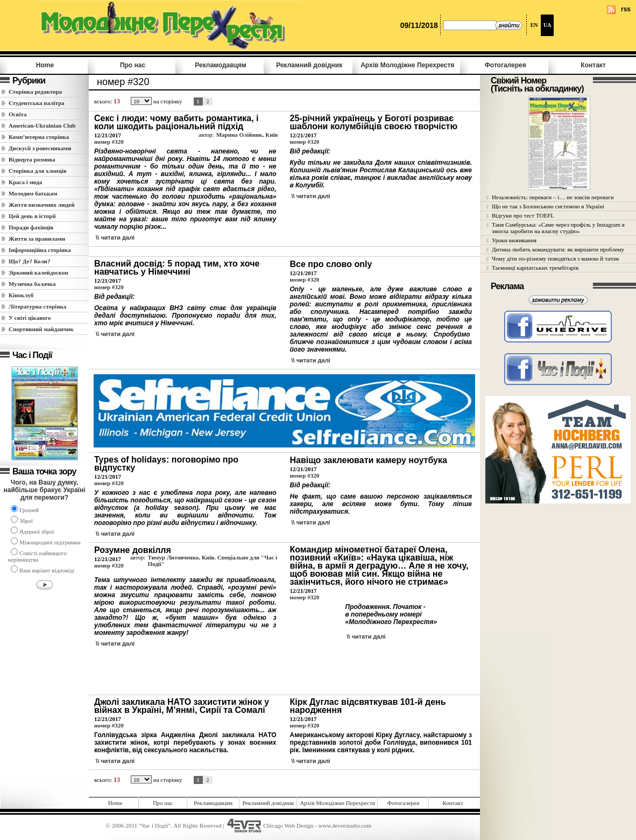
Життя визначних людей (42, 205)
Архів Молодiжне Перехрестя (407, 65)
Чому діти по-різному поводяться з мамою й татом (555, 258)
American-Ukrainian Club (42, 125)
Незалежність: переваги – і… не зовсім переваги (553, 197)
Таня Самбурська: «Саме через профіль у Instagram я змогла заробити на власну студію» (558, 228)
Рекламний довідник (309, 65)
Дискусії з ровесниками (40, 148)
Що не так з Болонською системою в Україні (548, 206)
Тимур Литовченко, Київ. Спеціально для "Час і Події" (212, 561)
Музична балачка (32, 284)
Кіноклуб (21, 295)
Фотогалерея (506, 65)
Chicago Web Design (288, 825)
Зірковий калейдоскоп (38, 272)
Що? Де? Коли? (29, 261)
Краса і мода (25, 182)
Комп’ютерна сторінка (39, 137)
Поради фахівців (31, 227)
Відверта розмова (32, 159)
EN (534, 25)
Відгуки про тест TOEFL (523, 215)
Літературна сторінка (37, 306)
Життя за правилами (37, 239)
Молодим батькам (33, 193)
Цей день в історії (32, 216)
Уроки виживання (514, 240)
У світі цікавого (30, 318)
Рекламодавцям (221, 65)
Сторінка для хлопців (38, 171)
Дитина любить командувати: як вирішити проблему (558, 249)
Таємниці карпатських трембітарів (535, 268)
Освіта (17, 114)
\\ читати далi (115, 237)
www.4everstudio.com (345, 825)
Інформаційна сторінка (40, 250)
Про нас (133, 65)
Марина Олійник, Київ (247, 135)
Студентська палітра (37, 103)
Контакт (593, 65)
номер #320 (109, 142)
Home (45, 65)
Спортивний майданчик (41, 329)
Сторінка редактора (35, 92)
